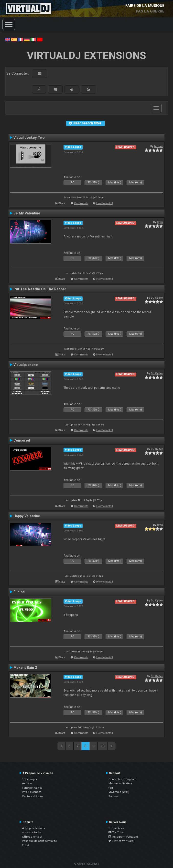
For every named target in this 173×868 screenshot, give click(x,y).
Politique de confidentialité (39, 841)
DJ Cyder (157, 298)
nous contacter (32, 832)
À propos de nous (33, 828)
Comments (81, 203)
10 (103, 746)
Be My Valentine (27, 213)
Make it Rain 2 (25, 668)
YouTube (116, 832)
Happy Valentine (27, 516)
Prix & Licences (32, 792)
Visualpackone (26, 365)
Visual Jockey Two (29, 138)
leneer (159, 146)
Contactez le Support (122, 779)
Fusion (19, 592)
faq (111, 788)
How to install (105, 203)
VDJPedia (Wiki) (119, 792)
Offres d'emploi (32, 837)
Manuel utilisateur (120, 783)
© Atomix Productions (87, 864)
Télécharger (30, 779)
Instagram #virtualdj (124, 837)
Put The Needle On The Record (40, 289)
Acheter (27, 783)
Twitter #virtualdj (121, 841)
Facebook (116, 828)
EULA (26, 845)
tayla (160, 222)
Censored (22, 440)
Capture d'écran (32, 796)
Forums (114, 796)
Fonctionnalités (32, 788)
